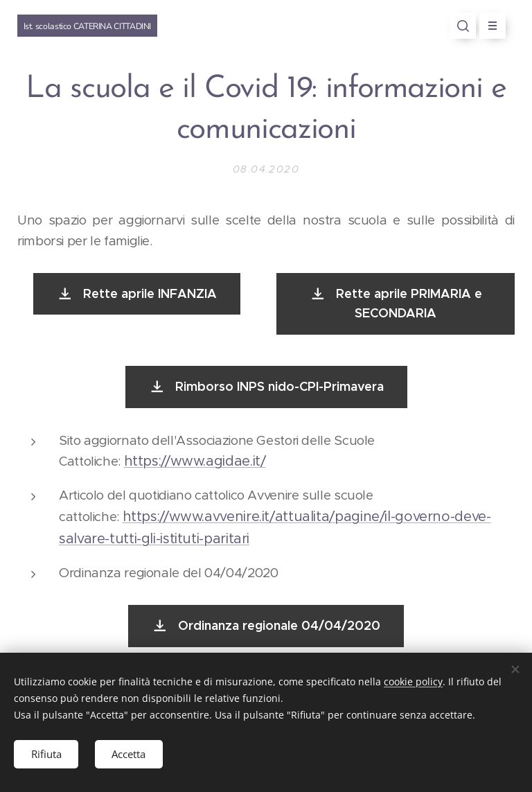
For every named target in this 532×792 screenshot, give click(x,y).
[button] (463, 26)
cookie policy (413, 681)
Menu (488, 26)
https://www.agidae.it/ (195, 462)
